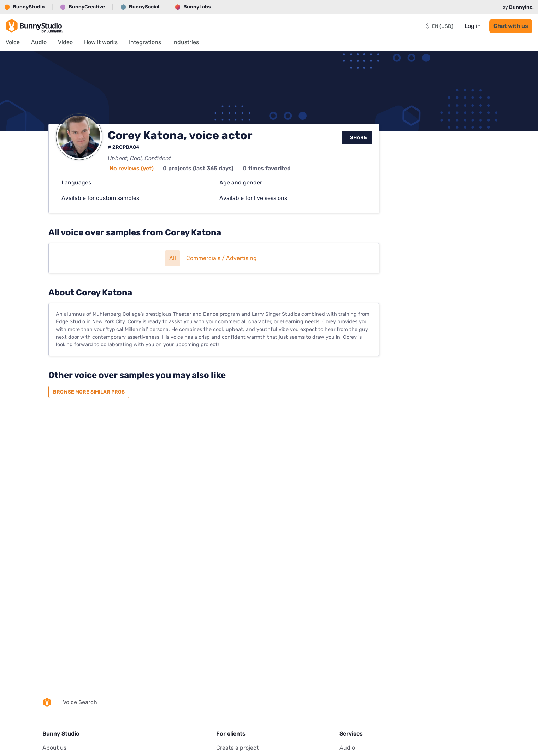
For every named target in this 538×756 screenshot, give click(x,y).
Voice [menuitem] (13, 42)
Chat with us (511, 26)
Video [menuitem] (65, 42)
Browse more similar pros (89, 392)
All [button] (173, 258)
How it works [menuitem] (101, 42)
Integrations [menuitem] (145, 42)
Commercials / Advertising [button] (221, 258)
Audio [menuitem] (39, 42)
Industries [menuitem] (186, 42)
